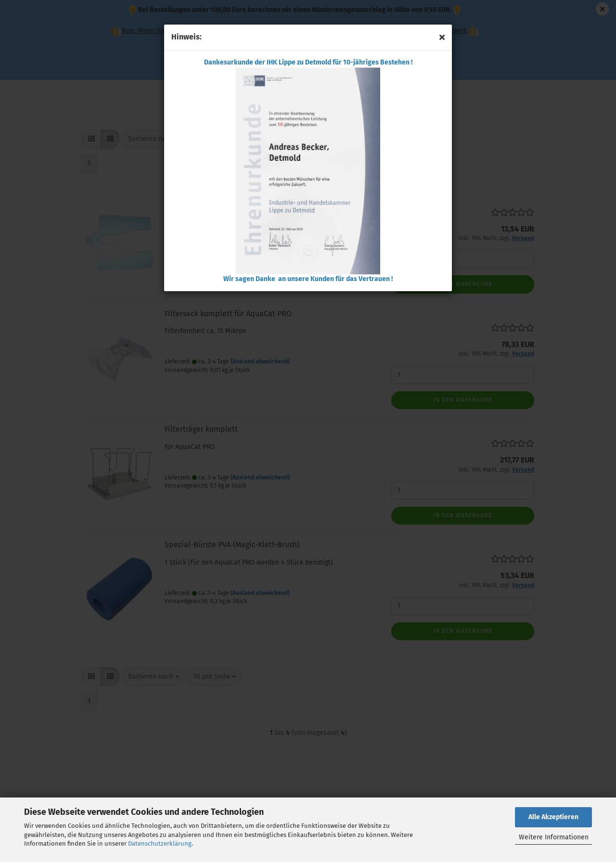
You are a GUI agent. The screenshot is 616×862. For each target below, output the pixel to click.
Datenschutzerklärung (160, 843)
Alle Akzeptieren (553, 817)
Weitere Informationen (554, 837)
